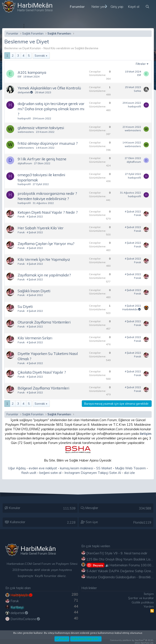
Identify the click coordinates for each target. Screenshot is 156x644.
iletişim (146, 434)
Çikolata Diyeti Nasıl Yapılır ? (42, 372)
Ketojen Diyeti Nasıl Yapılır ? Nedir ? (48, 212)
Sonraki (40, 56)
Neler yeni (99, 7)
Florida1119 (142, 522)
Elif (19, 76)
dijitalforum (25, 163)
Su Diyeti (25, 306)
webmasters (26, 132)
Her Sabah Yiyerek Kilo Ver (41, 228)
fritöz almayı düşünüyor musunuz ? (48, 143)
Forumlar (77, 7)
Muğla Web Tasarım (130, 468)
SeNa (137, 91)
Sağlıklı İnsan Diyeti (34, 291)
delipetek (25, 92)
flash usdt (29, 473)
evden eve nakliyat (43, 468)
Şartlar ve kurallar (141, 598)
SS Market (104, 468)
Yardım (149, 606)
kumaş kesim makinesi (77, 468)
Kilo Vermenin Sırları (35, 338)
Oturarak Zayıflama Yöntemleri (44, 322)
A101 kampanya (32, 72)
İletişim (149, 594)
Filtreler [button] (141, 64)
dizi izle (129, 473)
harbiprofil (24, 118)
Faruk (21, 216)
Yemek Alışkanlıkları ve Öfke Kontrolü (49, 88)
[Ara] (147, 7)
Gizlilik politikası (143, 602)
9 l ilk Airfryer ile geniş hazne (42, 159)
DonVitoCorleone (25, 619)
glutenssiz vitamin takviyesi (41, 128)
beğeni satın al (50, 473)
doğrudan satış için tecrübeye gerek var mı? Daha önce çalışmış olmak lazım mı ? (51, 109)
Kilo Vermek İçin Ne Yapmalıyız (44, 259)
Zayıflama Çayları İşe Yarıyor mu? (46, 244)
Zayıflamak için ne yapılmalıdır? (44, 275)
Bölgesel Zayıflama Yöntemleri (43, 388)
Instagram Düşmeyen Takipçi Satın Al (93, 473)
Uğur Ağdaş (17, 468)
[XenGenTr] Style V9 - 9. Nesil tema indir (117, 553)
